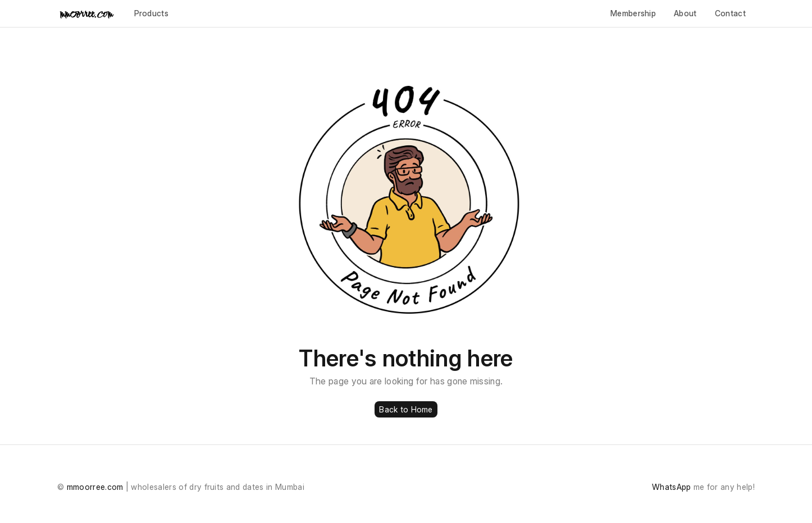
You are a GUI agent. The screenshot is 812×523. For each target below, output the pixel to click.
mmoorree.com (95, 487)
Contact (730, 13)
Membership (633, 13)
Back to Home (406, 409)
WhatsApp (672, 487)
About (685, 13)
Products (152, 13)
